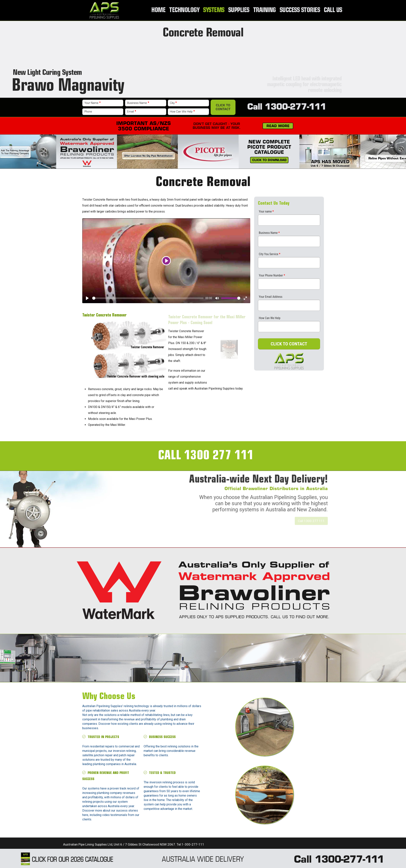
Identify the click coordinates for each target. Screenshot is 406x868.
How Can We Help (182, 112)
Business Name (138, 103)
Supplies (239, 10)
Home (158, 10)
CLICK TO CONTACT (289, 344)
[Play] (166, 261)
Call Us (333, 10)
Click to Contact (223, 107)
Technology (184, 10)
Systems (214, 10)
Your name (266, 211)
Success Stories (300, 10)
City (173, 103)
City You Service (270, 254)
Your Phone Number (272, 275)
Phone (88, 112)
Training (264, 10)
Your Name (92, 103)
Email (132, 112)
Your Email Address (271, 297)
